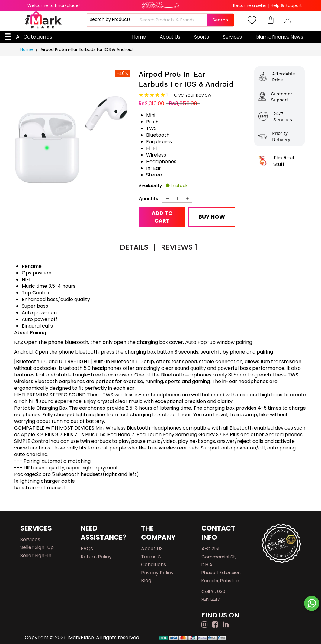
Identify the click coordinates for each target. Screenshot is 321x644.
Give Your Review (193, 95)
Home (139, 37)
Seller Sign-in (36, 555)
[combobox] (172, 20)
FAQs (87, 549)
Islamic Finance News (279, 37)
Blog (146, 581)
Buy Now (212, 217)
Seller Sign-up (37, 547)
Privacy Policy (157, 573)
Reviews (179, 247)
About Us (170, 37)
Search (220, 20)
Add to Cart (162, 217)
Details (138, 247)
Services (232, 37)
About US (152, 549)
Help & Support (286, 5)
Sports (202, 37)
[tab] (138, 248)
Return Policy (96, 557)
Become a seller (250, 5)
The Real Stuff (284, 161)
